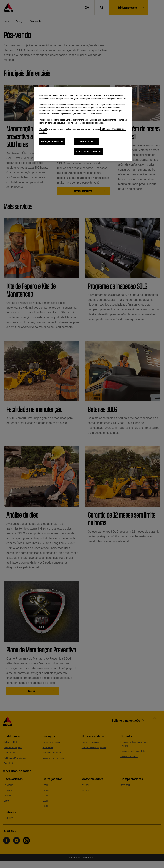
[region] (83, 124)
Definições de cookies (52, 141)
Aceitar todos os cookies (89, 151)
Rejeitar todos (87, 141)
